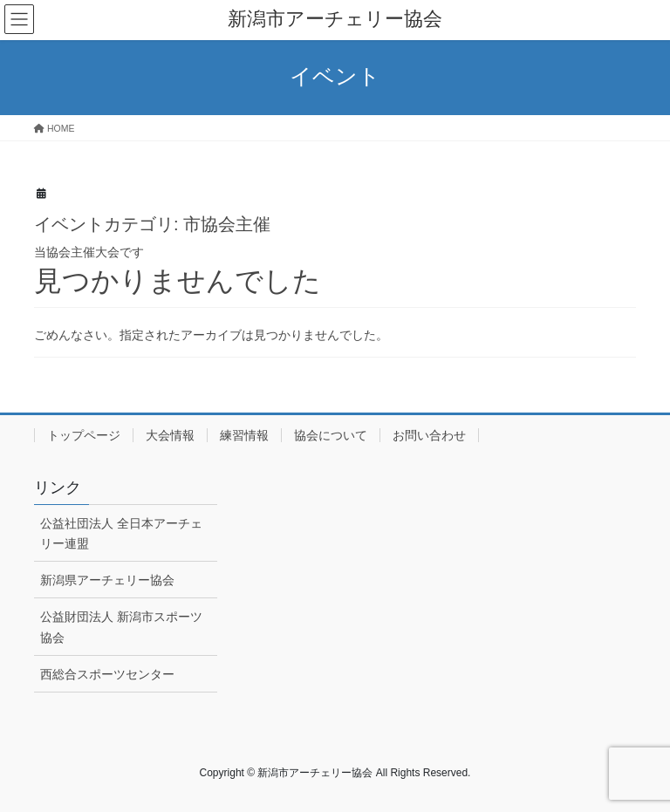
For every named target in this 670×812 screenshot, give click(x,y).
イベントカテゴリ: (152, 224)
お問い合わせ (429, 435)
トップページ (84, 435)
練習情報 (244, 435)
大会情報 (170, 435)
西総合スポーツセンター (107, 674)
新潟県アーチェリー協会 (107, 580)
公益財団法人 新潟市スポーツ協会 (121, 627)
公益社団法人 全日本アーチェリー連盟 (121, 533)
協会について (331, 435)
